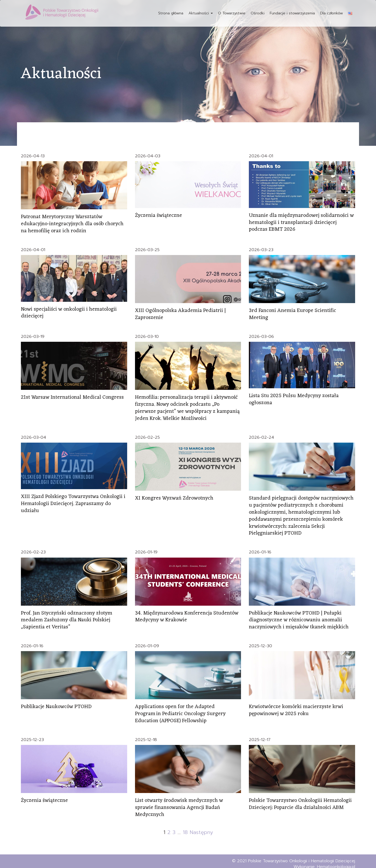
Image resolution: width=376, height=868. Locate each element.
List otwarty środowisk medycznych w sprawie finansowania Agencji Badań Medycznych (179, 802)
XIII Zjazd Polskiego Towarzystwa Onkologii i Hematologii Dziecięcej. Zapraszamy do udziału (73, 501)
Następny (201, 826)
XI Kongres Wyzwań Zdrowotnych (174, 496)
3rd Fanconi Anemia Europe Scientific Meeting (293, 313)
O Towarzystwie (232, 13)
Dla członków (331, 13)
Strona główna (171, 13)
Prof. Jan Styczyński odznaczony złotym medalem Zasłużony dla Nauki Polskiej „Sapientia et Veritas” (67, 616)
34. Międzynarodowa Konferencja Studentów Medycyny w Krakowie (187, 613)
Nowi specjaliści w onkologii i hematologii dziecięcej (69, 312)
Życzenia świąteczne (159, 216)
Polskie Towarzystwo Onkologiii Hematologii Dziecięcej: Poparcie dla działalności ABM (300, 799)
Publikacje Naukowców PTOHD (56, 703)
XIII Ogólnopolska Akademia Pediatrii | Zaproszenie (180, 313)
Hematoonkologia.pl (336, 861)
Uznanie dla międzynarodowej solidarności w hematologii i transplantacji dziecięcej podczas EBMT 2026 (301, 222)
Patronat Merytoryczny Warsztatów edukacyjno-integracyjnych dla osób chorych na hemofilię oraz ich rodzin (73, 224)
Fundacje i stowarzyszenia (292, 13)
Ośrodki (258, 13)
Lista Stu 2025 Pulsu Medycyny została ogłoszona (294, 398)
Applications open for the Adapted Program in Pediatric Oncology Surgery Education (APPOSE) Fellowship (181, 709)
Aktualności (201, 13)
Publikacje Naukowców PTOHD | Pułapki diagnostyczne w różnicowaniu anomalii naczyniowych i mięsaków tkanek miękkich (299, 616)
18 (185, 826)
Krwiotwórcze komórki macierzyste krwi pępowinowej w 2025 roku (296, 706)
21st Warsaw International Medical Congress (72, 396)
